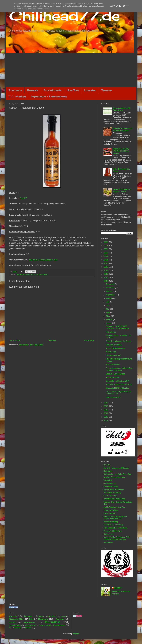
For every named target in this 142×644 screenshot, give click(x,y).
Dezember (111, 284)
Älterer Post (89, 340)
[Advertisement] (71, 70)
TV (10, 628)
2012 (106, 410)
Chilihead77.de (65, 16)
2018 (106, 270)
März (108, 316)
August (109, 298)
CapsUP (23, 198)
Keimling (60, 619)
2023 (106, 253)
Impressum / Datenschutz (49, 96)
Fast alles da (111, 332)
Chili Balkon (108, 471)
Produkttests (52, 90)
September (111, 295)
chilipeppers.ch (110, 483)
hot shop (18, 628)
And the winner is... (113, 365)
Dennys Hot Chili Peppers (114, 490)
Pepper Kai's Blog (111, 510)
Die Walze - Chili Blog (112, 493)
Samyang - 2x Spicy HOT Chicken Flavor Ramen (121, 151)
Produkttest (43, 275)
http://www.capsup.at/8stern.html (43, 260)
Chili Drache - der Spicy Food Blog (117, 474)
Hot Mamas (108, 542)
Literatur (90, 90)
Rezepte (33, 90)
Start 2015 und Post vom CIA (117, 381)
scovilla (28, 628)
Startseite (15, 90)
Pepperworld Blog (111, 522)
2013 (106, 406)
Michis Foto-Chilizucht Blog (114, 507)
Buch (40, 616)
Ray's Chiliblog (109, 513)
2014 (106, 403)
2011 (106, 413)
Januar (109, 323)
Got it (126, 6)
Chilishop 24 (108, 534)
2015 (106, 281)
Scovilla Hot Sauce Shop (113, 525)
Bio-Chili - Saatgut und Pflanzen (116, 468)
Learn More (115, 6)
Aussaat (28, 616)
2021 (106, 260)
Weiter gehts (111, 352)
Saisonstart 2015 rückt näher (117, 388)
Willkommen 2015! (113, 397)
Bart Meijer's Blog (111, 487)
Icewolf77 (118, 588)
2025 (106, 246)
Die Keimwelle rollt (113, 355)
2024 (106, 249)
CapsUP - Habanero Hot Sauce (118, 341)
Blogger (76, 634)
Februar (110, 320)
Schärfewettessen (31, 625)
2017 (106, 274)
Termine (106, 90)
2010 (106, 417)
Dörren (63, 616)
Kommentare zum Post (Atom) (31, 345)
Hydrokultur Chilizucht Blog (114, 499)
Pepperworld (30, 622)
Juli (108, 302)
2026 (106, 242)
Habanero (26, 275)
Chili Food (52, 616)
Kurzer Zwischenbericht (115, 348)
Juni (108, 305)
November (111, 288)
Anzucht (13, 616)
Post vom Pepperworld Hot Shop (119, 385)
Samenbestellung (15, 625)
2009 (106, 420)
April (108, 313)
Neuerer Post (15, 340)
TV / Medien (17, 96)
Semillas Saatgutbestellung (114, 477)
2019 (106, 267)
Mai (108, 309)
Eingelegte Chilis (16, 619)
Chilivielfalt (108, 480)
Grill (31, 619)
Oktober (110, 291)
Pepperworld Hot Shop (113, 531)
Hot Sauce (34, 275)
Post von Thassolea (114, 345)
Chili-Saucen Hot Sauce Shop (115, 528)
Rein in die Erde (112, 377)
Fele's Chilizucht (110, 496)
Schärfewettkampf (45, 625)
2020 (106, 263)
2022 (106, 256)
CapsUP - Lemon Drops (115, 374)
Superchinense (59, 625)
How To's (73, 90)
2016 (106, 278)
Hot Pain (107, 465)
